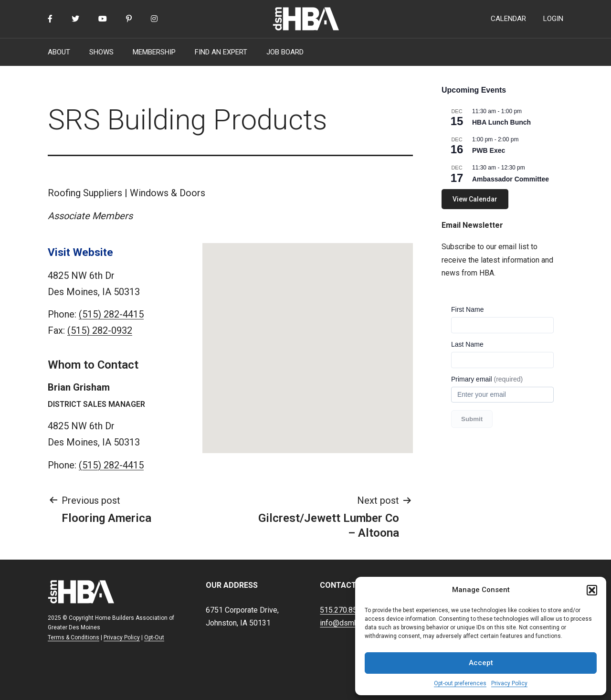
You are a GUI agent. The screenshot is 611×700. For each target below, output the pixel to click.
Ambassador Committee (511, 179)
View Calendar (475, 199)
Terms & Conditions (74, 637)
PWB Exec (489, 150)
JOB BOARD (285, 52)
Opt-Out (154, 637)
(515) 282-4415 (111, 314)
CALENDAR (508, 19)
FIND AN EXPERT (221, 52)
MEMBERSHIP (154, 52)
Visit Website (80, 252)
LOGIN (553, 19)
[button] (592, 590)
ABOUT (59, 52)
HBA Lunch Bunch (501, 122)
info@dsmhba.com (351, 623)
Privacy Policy (509, 683)
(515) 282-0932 (100, 330)
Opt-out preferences (460, 683)
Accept (481, 663)
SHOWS (101, 52)
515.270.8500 (343, 610)
